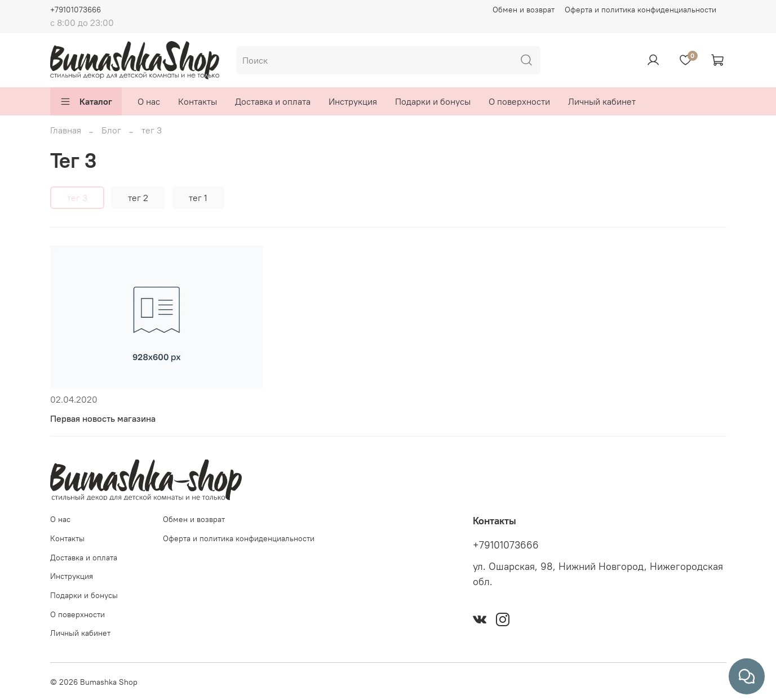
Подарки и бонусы (433, 101)
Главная (66, 130)
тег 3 (77, 198)
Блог (111, 130)
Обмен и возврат (524, 10)
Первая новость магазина (103, 418)
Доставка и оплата (273, 101)
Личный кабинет (602, 101)
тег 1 (198, 198)
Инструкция (353, 101)
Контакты (198, 101)
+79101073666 (76, 10)
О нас (149, 101)
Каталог (86, 101)
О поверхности (519, 101)
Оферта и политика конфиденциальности (640, 10)
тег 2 (138, 198)
